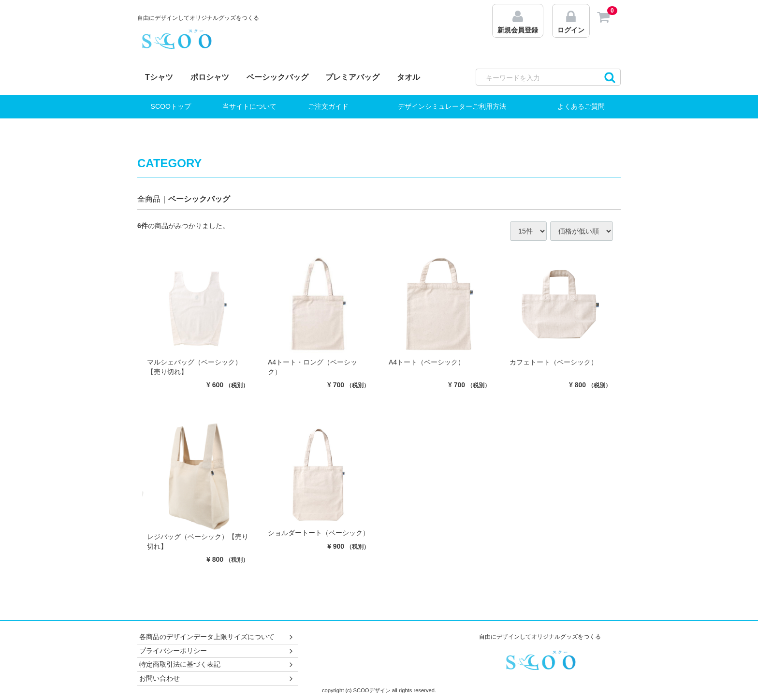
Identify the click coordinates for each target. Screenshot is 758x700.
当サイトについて (249, 106)
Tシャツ (159, 77)
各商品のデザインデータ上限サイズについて (217, 637)
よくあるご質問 (581, 106)
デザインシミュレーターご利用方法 (452, 106)
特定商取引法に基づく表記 (217, 665)
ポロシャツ (210, 77)
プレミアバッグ (352, 77)
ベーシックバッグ (277, 77)
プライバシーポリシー (217, 651)
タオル (408, 77)
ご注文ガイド (328, 106)
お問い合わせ (217, 678)
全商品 (149, 199)
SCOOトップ (171, 106)
